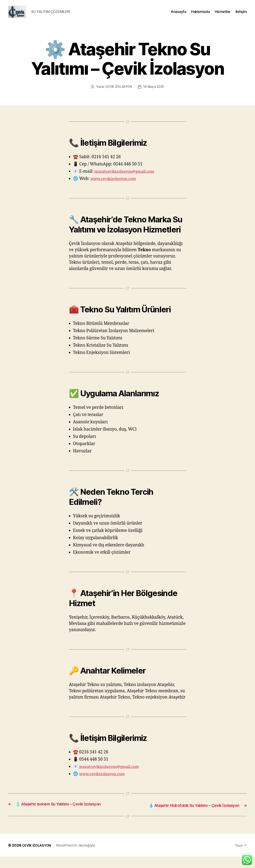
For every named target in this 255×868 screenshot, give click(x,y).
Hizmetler (223, 15)
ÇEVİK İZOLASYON (118, 93)
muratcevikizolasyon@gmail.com (128, 177)
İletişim (241, 15)
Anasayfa (178, 15)
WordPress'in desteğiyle (79, 857)
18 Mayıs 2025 (155, 93)
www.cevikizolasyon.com (116, 185)
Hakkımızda (200, 15)
